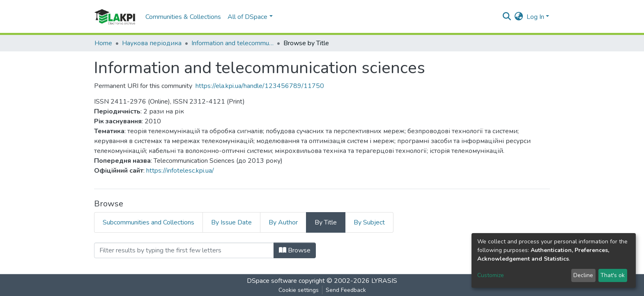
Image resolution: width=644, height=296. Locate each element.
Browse (295, 250)
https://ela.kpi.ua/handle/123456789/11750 (260, 86)
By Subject (369, 222)
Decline (583, 275)
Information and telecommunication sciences (232, 43)
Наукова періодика (152, 43)
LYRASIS (384, 281)
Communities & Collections (183, 17)
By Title (326, 222)
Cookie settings (299, 290)
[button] (519, 17)
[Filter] (184, 250)
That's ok (613, 275)
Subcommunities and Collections (148, 222)
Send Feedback (346, 290)
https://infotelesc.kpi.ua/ (180, 171)
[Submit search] (507, 17)
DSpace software (272, 281)
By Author (283, 222)
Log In (535, 17)
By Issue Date (231, 222)
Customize (491, 275)
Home (103, 43)
